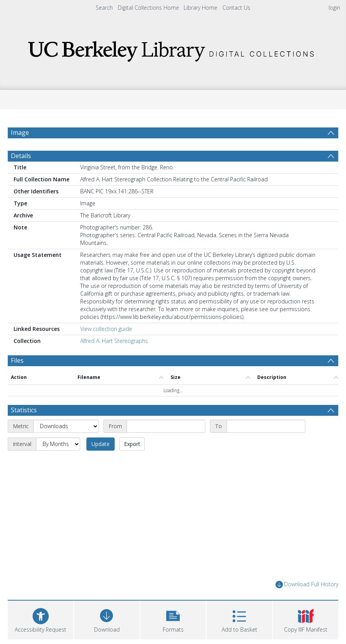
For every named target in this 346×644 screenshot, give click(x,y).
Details (21, 156)
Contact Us (236, 8)
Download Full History (307, 585)
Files (17, 360)
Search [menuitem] (104, 8)
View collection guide (106, 329)
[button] (173, 619)
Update (101, 444)
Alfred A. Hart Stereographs (114, 341)
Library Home (201, 8)
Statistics (24, 410)
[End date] (266, 426)
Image (20, 133)
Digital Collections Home (148, 8)
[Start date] (166, 426)
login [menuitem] (334, 8)
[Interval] (58, 444)
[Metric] (66, 426)
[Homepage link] (173, 49)
